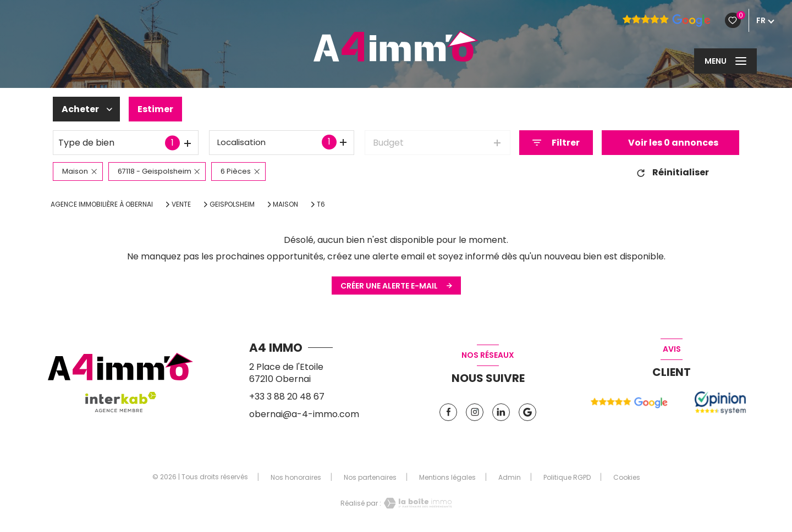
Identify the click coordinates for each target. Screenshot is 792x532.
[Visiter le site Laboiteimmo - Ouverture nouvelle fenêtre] (416, 503)
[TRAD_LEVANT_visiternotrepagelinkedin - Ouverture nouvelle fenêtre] (501, 412)
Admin (510, 477)
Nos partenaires (370, 477)
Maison (285, 204)
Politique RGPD (567, 477)
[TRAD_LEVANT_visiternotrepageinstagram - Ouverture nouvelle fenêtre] (475, 412)
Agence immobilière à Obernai (102, 204)
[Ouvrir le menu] (725, 61)
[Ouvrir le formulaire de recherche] (556, 143)
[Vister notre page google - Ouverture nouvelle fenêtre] (527, 412)
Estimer (155, 109)
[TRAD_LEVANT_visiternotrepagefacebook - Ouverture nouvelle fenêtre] (448, 412)
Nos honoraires (296, 477)
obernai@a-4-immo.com (304, 414)
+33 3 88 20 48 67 (287, 397)
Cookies (627, 478)
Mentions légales (447, 477)
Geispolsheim (232, 204)
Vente (181, 204)
